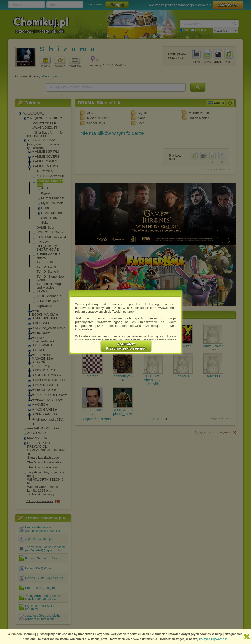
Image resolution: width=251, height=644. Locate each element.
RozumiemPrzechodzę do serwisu (126, 346)
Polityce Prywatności (214, 639)
